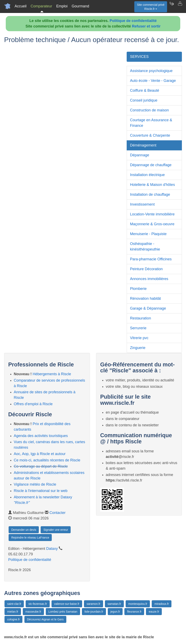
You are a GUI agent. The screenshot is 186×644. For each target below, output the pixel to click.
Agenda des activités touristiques (41, 436)
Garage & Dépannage (148, 308)
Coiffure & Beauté (145, 90)
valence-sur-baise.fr (67, 604)
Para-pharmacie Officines (151, 259)
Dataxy (52, 549)
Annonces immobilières (149, 279)
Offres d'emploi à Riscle (33, 404)
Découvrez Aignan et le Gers (45, 619)
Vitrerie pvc (139, 338)
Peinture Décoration (146, 269)
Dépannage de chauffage (151, 165)
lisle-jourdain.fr (94, 612)
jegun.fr (115, 612)
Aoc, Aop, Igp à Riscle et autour (40, 454)
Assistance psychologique (151, 71)
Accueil (21, 6)
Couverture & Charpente (150, 135)
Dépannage (139, 155)
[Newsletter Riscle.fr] (172, 6)
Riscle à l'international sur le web (41, 491)
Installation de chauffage (150, 194)
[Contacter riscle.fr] (180, 6)
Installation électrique (147, 175)
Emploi (62, 6)
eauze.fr (154, 612)
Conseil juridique (144, 100)
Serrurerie (138, 328)
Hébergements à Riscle (52, 374)
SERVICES (139, 57)
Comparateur (41, 6)
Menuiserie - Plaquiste (148, 234)
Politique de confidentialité (133, 21)
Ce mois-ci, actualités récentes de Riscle (47, 460)
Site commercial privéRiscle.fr (151, 7)
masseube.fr (33, 612)
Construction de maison (149, 110)
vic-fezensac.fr (38, 604)
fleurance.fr (134, 612)
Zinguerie (138, 348)
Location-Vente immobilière (152, 214)
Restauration (140, 318)
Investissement (142, 204)
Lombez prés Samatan (63, 612)
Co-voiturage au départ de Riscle (41, 466)
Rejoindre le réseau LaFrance (30, 538)
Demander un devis (24, 530)
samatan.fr (114, 604)
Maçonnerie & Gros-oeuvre (152, 224)
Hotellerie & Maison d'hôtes (152, 185)
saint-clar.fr (14, 604)
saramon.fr (94, 604)
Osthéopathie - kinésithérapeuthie (145, 247)
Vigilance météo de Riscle (35, 484)
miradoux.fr (162, 604)
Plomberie (138, 289)
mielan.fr (13, 612)
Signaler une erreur (56, 530)
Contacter (57, 513)
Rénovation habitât (145, 299)
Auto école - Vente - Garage (153, 81)
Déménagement (143, 145)
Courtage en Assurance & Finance (151, 123)
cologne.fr (13, 619)
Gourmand (80, 6)
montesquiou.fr (138, 604)
